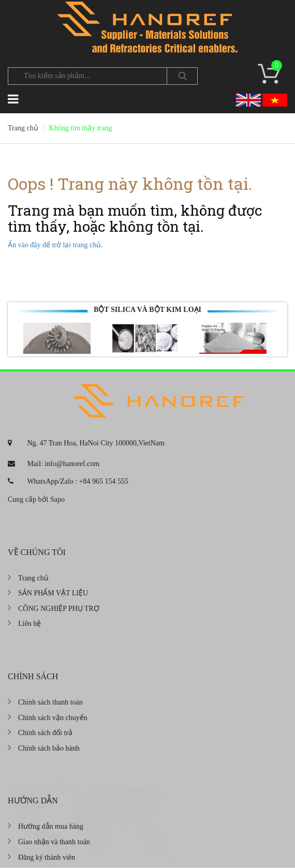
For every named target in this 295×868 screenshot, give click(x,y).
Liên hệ (30, 624)
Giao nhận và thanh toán (54, 842)
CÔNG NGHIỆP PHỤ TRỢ (59, 609)
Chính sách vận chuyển (53, 718)
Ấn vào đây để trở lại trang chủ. (55, 245)
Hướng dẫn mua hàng (51, 826)
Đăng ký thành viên (47, 857)
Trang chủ (33, 578)
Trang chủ (23, 128)
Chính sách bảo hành (49, 748)
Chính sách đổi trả (45, 733)
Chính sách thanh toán (50, 702)
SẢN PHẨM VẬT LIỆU (53, 593)
